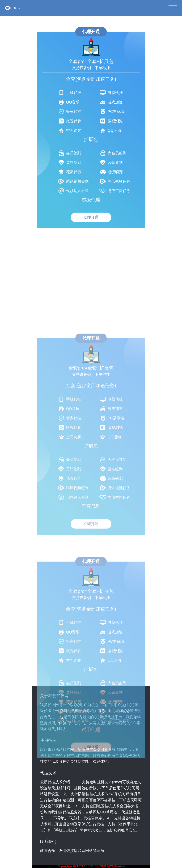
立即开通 (91, 237)
